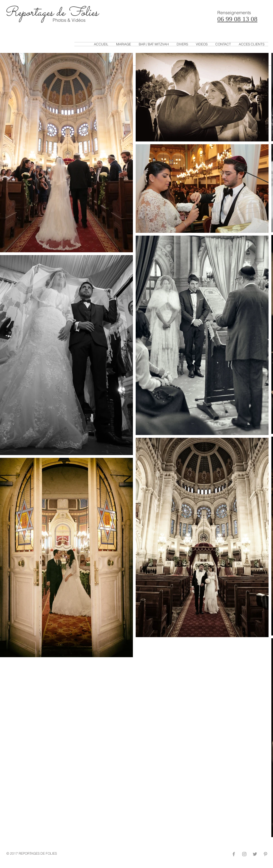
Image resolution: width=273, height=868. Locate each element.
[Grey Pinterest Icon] (265, 854)
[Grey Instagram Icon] (244, 854)
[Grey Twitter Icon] (255, 854)
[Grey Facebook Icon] (234, 854)
